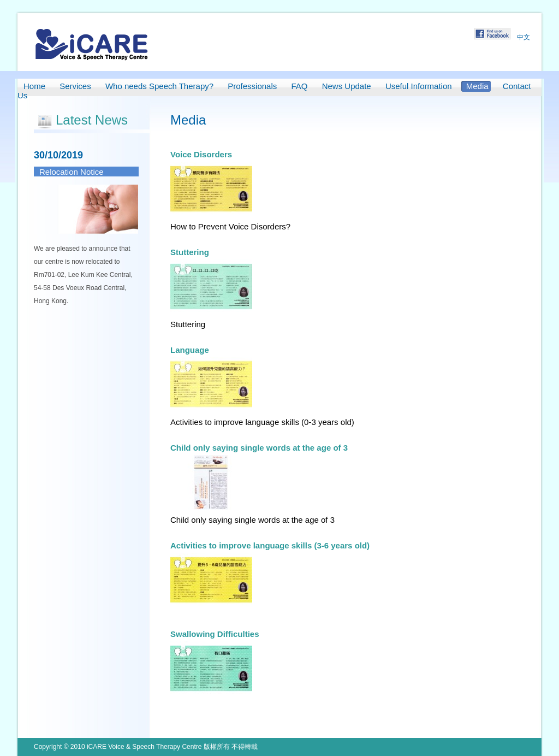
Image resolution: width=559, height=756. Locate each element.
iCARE (92, 44)
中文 (524, 37)
